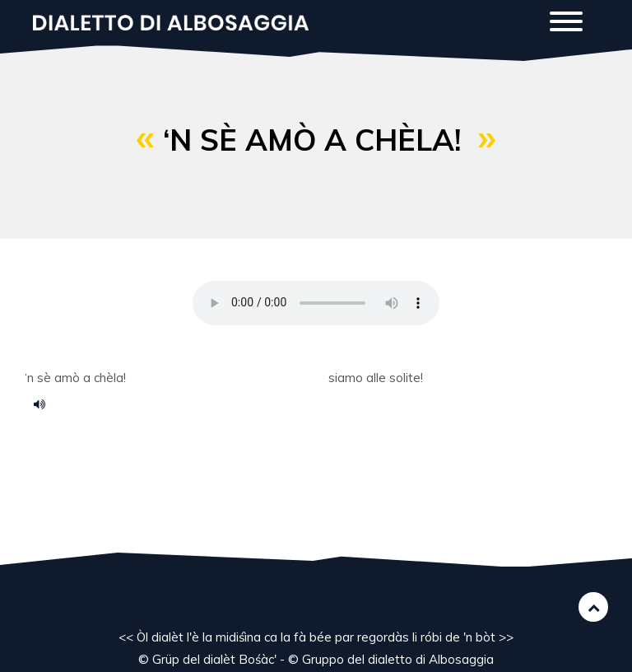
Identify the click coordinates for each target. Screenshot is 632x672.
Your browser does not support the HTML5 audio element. (316, 303)
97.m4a (45, 404)
